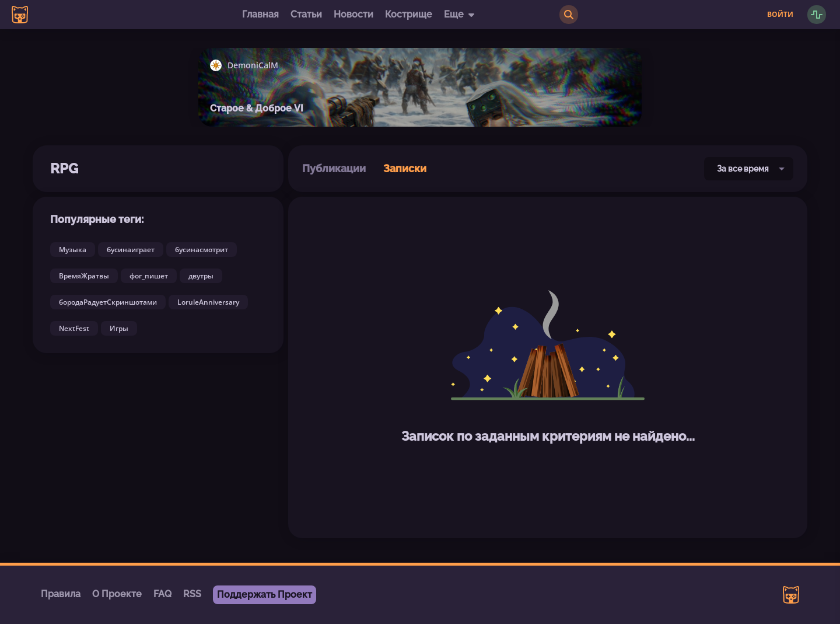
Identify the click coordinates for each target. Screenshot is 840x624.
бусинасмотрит (202, 250)
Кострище (409, 14)
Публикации (334, 168)
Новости (353, 14)
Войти (780, 15)
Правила (61, 594)
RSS (192, 594)
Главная (260, 14)
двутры (201, 276)
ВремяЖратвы (84, 276)
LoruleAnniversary (208, 302)
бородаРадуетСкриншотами (108, 302)
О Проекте (117, 594)
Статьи (306, 14)
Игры (119, 328)
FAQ (162, 594)
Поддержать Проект (265, 595)
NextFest (74, 328)
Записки (405, 168)
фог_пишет (149, 276)
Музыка (73, 250)
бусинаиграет (131, 250)
